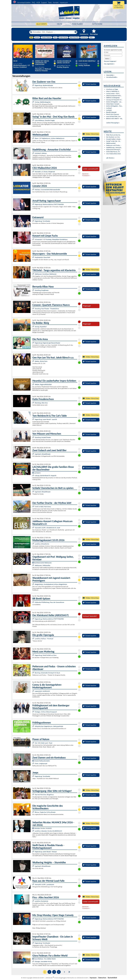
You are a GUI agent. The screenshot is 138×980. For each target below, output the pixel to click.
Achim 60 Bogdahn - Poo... (114, 106)
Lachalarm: (37, 473)
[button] (107, 59)
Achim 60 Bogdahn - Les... (114, 102)
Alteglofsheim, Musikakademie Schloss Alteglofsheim (51, 584)
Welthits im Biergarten (113, 98)
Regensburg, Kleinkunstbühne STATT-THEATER (49, 204)
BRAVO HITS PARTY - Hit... (115, 119)
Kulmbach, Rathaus (41, 153)
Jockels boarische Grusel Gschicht (64, 62)
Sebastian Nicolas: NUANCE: (42, 828)
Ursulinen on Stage (112, 89)
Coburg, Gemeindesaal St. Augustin (46, 475)
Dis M (15, 61)
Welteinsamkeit (111, 143)
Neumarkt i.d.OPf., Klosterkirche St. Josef (47, 528)
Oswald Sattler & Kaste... (114, 139)
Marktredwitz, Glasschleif (42, 257)
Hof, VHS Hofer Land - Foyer (43, 743)
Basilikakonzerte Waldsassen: (42, 563)
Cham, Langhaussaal (41, 763)
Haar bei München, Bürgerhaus (44, 795)
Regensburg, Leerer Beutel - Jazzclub (46, 419)
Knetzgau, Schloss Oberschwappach (46, 712)
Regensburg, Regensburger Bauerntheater (47, 343)
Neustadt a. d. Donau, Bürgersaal (45, 172)
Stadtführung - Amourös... (114, 147)
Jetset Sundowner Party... (114, 96)
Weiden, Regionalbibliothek (43, 384)
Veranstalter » (110, 75)
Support (44, 2)
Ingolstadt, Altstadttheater (43, 454)
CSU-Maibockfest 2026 (113, 154)
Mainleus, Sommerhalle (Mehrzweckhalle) (47, 190)
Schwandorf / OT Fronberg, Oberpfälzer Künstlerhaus (51, 239)
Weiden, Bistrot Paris (41, 361)
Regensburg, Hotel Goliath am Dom (46, 655)
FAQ (33, 2)
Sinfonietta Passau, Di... (113, 152)
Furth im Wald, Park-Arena (43, 507)
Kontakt (56, 2)
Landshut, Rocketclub (41, 901)
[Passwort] (113, 55)
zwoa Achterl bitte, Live (113, 116)
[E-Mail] (113, 52)
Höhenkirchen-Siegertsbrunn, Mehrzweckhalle (49, 726)
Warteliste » (86, 174)
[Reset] (76, 32)
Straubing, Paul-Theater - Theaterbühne (47, 309)
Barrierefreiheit (112, 978)
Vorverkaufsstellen (24, 2)
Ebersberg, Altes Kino (41, 403)
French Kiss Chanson (113, 114)
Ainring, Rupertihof (41, 327)
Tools (50, 2)
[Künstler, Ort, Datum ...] (53, 32)
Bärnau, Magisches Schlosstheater (45, 812)
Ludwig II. (109, 108)
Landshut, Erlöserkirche (42, 544)
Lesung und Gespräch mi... (114, 100)
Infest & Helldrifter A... (113, 91)
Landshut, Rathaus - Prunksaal (44, 639)
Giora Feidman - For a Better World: (44, 959)
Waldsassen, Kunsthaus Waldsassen (46, 274)
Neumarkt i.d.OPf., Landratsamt (44, 884)
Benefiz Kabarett (111, 112)
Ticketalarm (77, 24)
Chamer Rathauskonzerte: (41, 761)
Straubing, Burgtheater (42, 290)
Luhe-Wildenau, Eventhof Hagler (45, 120)
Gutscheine (97, 24)
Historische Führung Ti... (114, 150)
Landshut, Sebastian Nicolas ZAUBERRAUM (48, 831)
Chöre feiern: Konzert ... (113, 104)
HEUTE (60, 24)
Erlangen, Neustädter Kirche (43, 961)
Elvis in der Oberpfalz (87, 61)
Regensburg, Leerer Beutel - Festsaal (46, 852)
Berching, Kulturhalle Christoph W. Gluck (47, 673)
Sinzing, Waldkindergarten (43, 102)
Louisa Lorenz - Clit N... (113, 93)
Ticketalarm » (86, 176)
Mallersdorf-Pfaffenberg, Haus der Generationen (49, 602)
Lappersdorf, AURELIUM (42, 691)
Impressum (64, 2)
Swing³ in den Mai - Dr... (114, 141)
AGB (38, 2)
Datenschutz (102, 978)
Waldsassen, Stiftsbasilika (42, 565)
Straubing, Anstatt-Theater (43, 437)
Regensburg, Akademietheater (44, 85)
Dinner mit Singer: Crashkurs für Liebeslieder (42, 63)
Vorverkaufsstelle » (112, 77)
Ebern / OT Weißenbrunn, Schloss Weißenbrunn (50, 138)
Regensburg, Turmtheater (42, 221)
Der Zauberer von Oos (113, 137)
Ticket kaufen (89, 84)
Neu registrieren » (109, 64)
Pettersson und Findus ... (114, 145)
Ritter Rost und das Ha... (114, 135)
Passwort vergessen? (110, 61)
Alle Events (42, 24)
